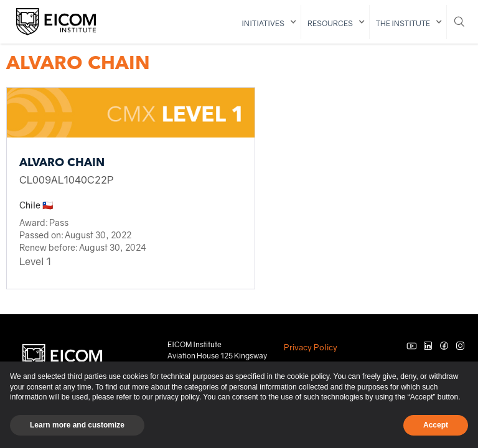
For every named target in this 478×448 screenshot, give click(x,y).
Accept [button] (436, 425)
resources (330, 23)
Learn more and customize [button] (77, 425)
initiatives (263, 23)
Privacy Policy (311, 347)
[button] (268, 22)
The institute (403, 23)
